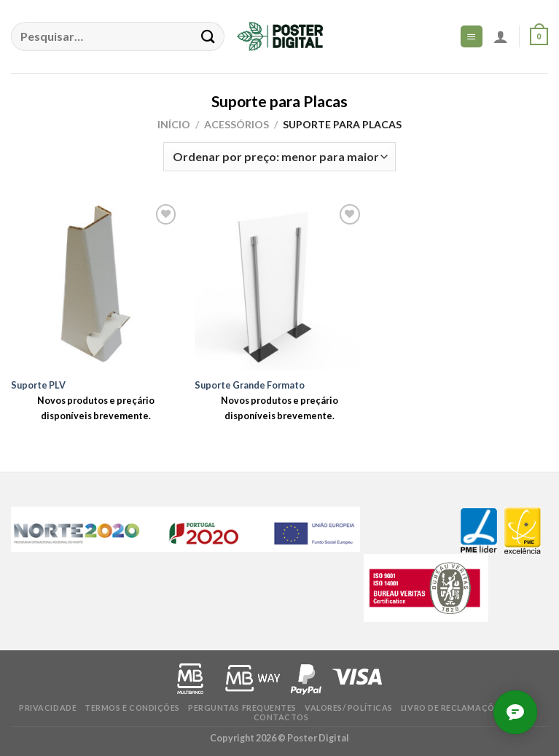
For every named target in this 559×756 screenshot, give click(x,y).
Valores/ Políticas (349, 708)
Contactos (281, 717)
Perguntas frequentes (242, 708)
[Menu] (472, 36)
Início (174, 124)
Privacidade (48, 708)
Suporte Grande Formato (250, 385)
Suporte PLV (38, 385)
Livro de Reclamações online (469, 708)
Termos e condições (132, 708)
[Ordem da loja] (279, 157)
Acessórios (236, 124)
